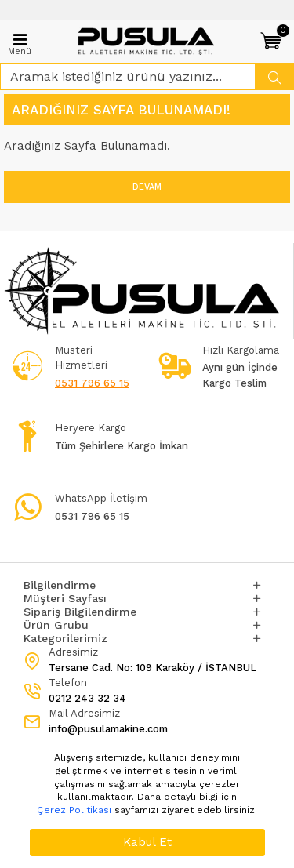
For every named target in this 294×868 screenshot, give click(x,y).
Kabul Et (147, 842)
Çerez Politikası (74, 810)
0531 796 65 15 (92, 383)
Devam (147, 187)
